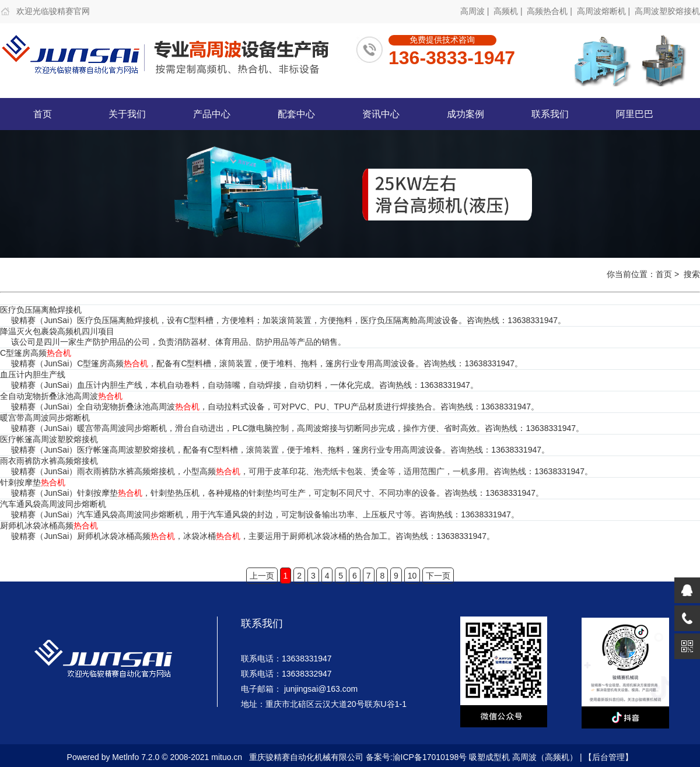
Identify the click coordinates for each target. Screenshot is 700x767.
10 (412, 576)
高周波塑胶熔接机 (667, 11)
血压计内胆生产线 (33, 374)
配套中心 (296, 114)
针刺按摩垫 (33, 482)
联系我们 (550, 114)
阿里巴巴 (635, 114)
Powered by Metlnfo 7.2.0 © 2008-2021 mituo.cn (155, 757)
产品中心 (212, 114)
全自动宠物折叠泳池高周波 (61, 396)
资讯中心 (381, 114)
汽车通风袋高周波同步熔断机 (53, 504)
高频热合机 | (550, 11)
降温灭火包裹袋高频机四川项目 (57, 331)
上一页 (262, 576)
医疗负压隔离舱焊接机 (41, 310)
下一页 (438, 576)
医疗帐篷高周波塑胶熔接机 (49, 439)
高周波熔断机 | (605, 11)
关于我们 (127, 114)
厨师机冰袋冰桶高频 (49, 526)
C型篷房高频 (36, 353)
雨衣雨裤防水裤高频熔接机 (49, 461)
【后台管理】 (608, 757)
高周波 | (476, 11)
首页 (43, 114)
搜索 (692, 274)
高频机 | (509, 11)
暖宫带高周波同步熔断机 (45, 418)
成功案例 (466, 114)
